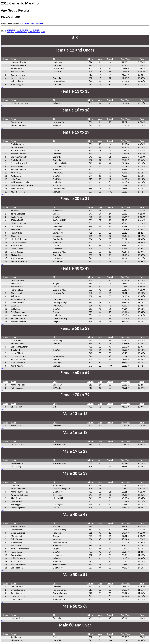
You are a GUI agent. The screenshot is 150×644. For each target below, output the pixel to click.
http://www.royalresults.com (31, 23)
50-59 (28, 30)
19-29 (15, 30)
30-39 (20, 30)
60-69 (33, 30)
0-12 (9, 32)
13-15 (7, 30)
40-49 (24, 30)
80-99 (37, 30)
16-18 (11, 30)
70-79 (43, 32)
